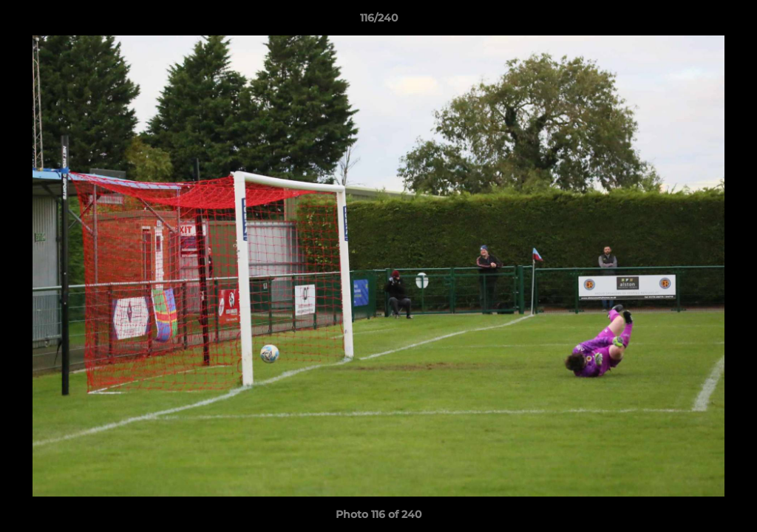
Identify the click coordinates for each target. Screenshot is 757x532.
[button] (730, 21)
